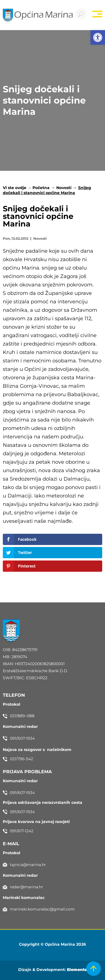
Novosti (64, 188)
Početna (41, 188)
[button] (98, 37)
